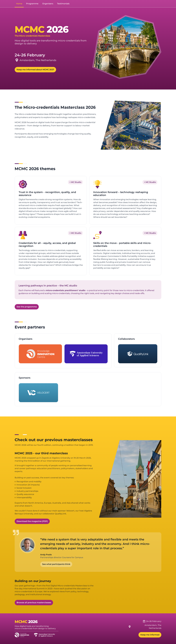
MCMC (21, 622)
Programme (32, 4)
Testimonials (63, 4)
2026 (33, 622)
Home (19, 4)
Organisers (48, 4)
